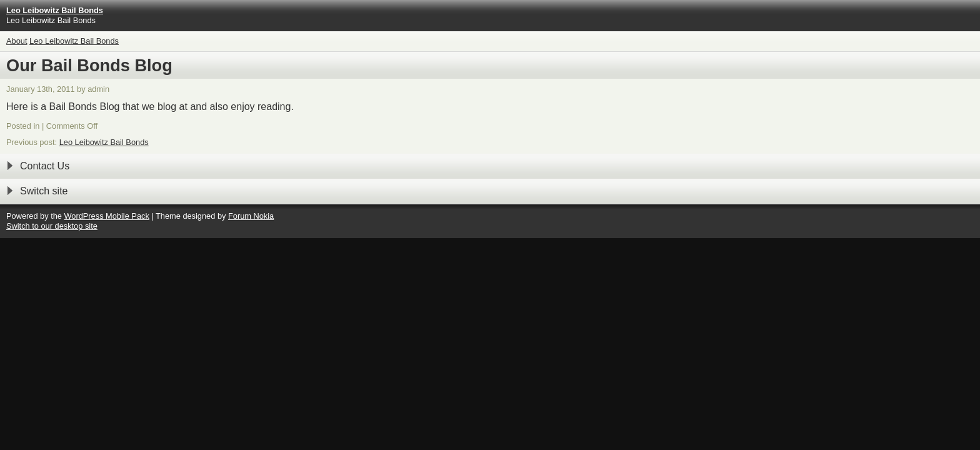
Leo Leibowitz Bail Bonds (74, 41)
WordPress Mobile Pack (106, 216)
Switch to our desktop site (52, 226)
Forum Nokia (251, 216)
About (17, 41)
